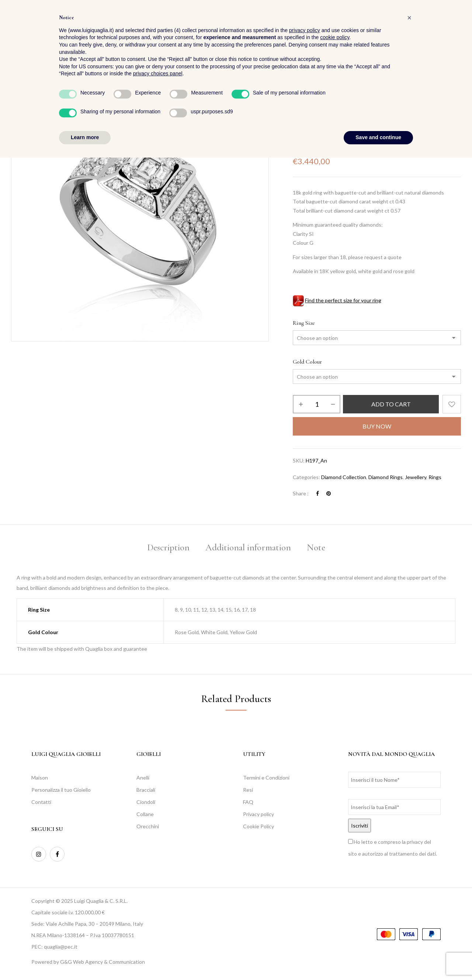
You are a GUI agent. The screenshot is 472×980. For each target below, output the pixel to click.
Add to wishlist (452, 404)
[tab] (168, 549)
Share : (301, 493)
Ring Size (304, 323)
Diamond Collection (344, 477)
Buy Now (377, 426)
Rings (347, 106)
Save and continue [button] (378, 960)
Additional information (248, 547)
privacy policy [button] (305, 853)
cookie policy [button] (335, 860)
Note (316, 547)
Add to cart (391, 404)
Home (299, 106)
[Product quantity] (317, 404)
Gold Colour (307, 362)
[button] (455, 26)
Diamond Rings (386, 477)
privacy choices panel (158, 896)
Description (168, 547)
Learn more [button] (85, 960)
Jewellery (324, 106)
